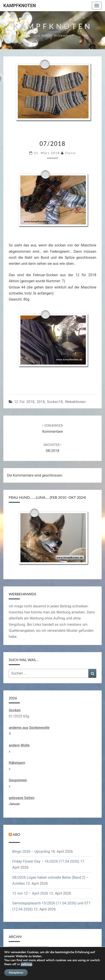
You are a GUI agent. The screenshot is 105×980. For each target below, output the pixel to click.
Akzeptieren (16, 973)
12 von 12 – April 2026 (30, 893)
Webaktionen (75, 402)
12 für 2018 (24, 402)
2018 (41, 402)
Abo (17, 834)
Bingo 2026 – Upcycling (31, 852)
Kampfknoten (20, 6)
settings (26, 964)
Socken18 (55, 402)
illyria (70, 153)
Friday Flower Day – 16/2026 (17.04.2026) (46, 861)
